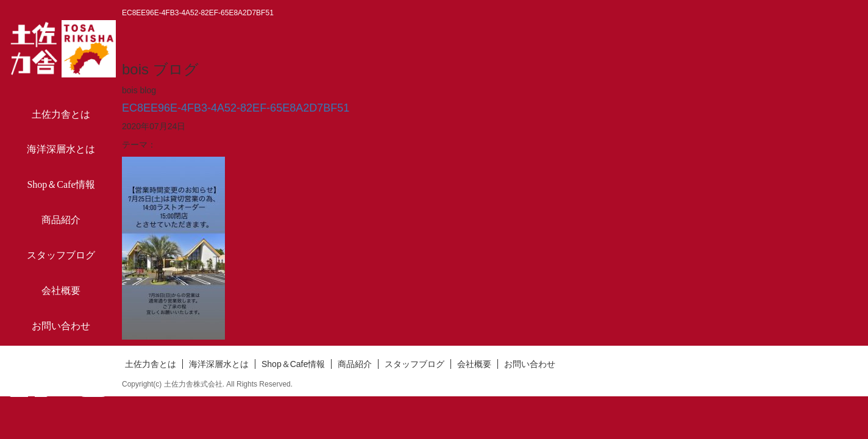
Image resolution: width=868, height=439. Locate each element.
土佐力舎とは (61, 114)
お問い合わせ (61, 326)
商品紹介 (61, 220)
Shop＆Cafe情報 (61, 184)
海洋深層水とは (61, 149)
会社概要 (61, 291)
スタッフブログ (61, 255)
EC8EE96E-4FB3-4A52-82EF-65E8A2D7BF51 (236, 108)
